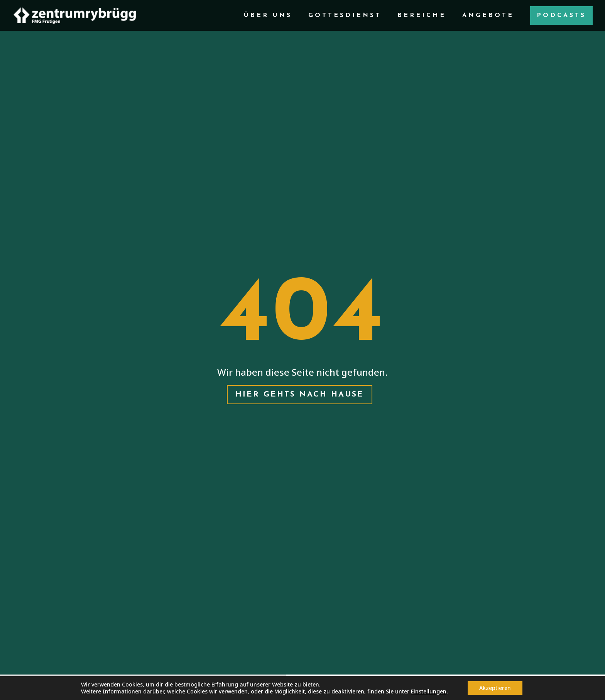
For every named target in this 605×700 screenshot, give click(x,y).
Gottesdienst (345, 16)
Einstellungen (429, 692)
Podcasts (561, 15)
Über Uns (268, 16)
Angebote (488, 16)
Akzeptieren (495, 688)
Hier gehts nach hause (300, 395)
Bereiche (422, 16)
